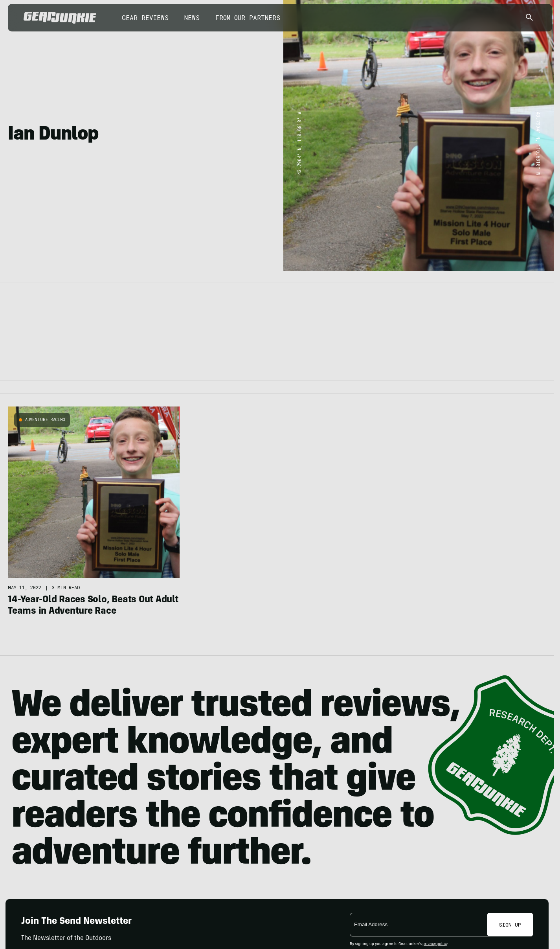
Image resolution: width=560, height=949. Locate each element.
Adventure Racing (45, 420)
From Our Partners (248, 17)
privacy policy (435, 944)
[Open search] (529, 18)
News (192, 17)
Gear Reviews (145, 17)
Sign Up (510, 925)
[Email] (419, 925)
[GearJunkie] (60, 18)
